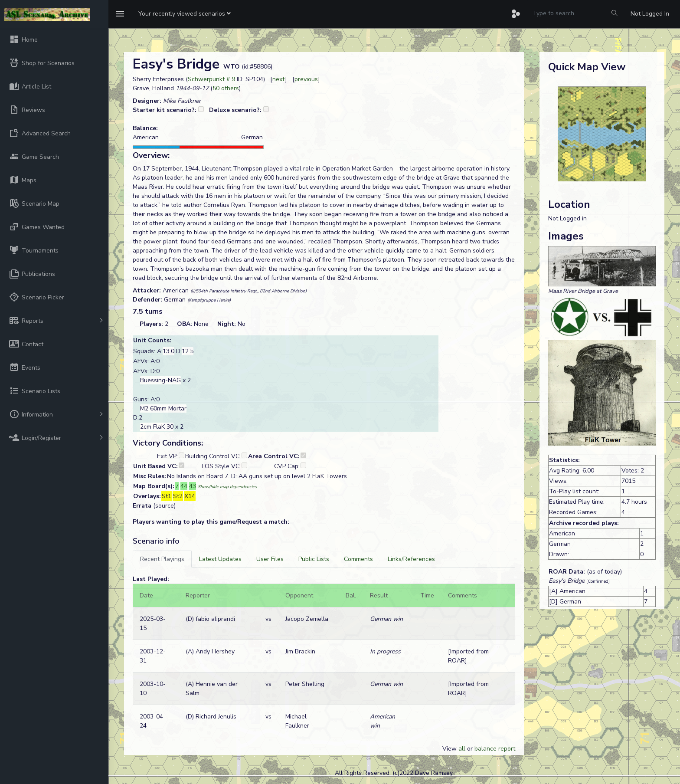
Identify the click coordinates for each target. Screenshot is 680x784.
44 (184, 486)
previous (306, 79)
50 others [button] (226, 88)
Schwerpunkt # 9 (211, 79)
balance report (495, 749)
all (462, 749)
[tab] (162, 559)
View (450, 749)
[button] (185, 14)
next (279, 79)
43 (193, 486)
